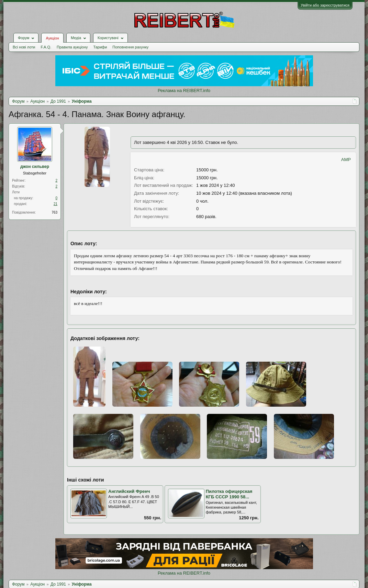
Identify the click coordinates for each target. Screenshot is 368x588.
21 (55, 204)
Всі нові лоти (24, 47)
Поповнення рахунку (130, 47)
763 (54, 212)
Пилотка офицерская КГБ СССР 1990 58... (229, 494)
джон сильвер (35, 167)
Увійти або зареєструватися (325, 5)
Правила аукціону (72, 47)
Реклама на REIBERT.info (184, 91)
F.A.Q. (46, 47)
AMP (346, 160)
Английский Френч (129, 491)
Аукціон (52, 38)
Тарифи (100, 47)
